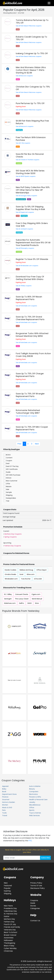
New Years (8, 906)
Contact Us (35, 921)
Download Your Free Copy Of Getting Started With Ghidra (30, 278)
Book (4, 792)
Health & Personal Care (38, 800)
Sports (32, 810)
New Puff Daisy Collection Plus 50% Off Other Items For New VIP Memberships (33, 190)
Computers (34, 792)
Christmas (8, 951)
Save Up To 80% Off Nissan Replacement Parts (29, 298)
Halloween (8, 940)
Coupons (34, 900)
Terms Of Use (36, 886)
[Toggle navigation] (49, 3)
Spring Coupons (11, 537)
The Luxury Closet (22, 599)
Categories (35, 908)
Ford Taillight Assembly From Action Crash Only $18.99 (33, 355)
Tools (4, 813)
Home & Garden (9, 802)
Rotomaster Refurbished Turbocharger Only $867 (28, 412)
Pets (4, 810)
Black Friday (9, 946)
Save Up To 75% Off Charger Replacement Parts (30, 375)
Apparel (5, 786)
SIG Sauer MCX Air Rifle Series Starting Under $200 (30, 172)
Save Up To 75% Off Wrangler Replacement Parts (30, 395)
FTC (30, 841)
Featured (8, 886)
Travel (5, 816)
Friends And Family (12, 927)
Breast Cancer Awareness (10, 936)
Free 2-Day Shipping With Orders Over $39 (32, 225)
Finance (5, 797)
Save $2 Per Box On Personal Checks (30, 155)
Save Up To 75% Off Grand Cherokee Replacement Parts (30, 318)
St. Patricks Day (11, 914)
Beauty (32, 789)
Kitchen (5, 805)
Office (32, 808)
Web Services (34, 816)
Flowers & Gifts (35, 797)
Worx (37, 603)
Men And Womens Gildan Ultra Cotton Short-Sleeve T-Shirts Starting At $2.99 (31, 70)
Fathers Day (9, 922)
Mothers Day (9, 919)
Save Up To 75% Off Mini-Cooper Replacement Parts (32, 428)
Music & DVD (7, 808)
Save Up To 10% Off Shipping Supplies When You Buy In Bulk (30, 208)
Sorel (21, 574)
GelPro (21, 603)
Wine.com (31, 574)
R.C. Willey (8, 594)
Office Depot (41, 570)
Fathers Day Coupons (13, 546)
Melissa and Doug (26, 570)
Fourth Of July (10, 924)
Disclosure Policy (37, 888)
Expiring (7, 891)
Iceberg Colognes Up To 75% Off (32, 53)
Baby (4, 789)
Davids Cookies (10, 570)
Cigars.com (36, 594)
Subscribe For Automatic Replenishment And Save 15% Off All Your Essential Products (33, 243)
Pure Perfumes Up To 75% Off (30, 103)
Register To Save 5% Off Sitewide (32, 259)
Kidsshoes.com (10, 603)
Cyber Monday (10, 948)
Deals (33, 903)
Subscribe (45, 858)
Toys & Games (35, 813)
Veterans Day (10, 930)
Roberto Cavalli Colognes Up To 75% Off (31, 38)
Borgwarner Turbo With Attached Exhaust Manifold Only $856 (32, 335)
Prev (19, 444)
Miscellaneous (35, 805)
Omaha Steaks (10, 574)
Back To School (10, 932)
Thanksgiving (9, 943)
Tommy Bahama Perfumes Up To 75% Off (32, 21)
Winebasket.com (11, 579)
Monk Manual (37, 599)
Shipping (8, 894)
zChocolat (38, 579)
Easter (7, 916)
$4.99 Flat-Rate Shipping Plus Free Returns (32, 122)
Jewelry (32, 802)
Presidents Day (10, 908)
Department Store (9, 794)
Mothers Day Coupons (13, 534)
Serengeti (8, 599)
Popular (7, 888)
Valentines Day (10, 911)
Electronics (33, 794)
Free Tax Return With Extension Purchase (31, 139)
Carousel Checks (22, 594)
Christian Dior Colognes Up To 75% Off (33, 88)
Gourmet (6, 800)
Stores (33, 906)
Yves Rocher (26, 579)
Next (37, 444)
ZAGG (29, 603)
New (6, 883)
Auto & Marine (35, 786)
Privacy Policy (36, 883)
